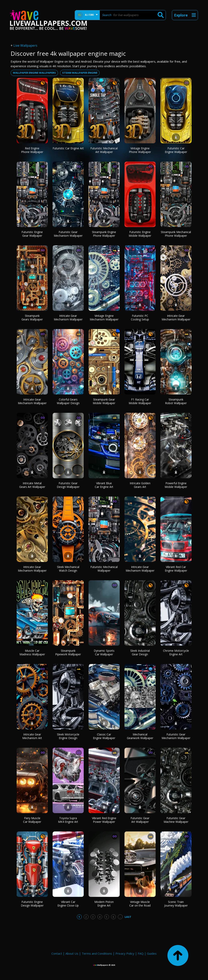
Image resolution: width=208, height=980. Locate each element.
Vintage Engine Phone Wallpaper (140, 150)
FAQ (141, 953)
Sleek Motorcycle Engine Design (68, 736)
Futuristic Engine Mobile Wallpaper (140, 234)
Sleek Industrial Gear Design (140, 652)
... (120, 917)
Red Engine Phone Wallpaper (32, 150)
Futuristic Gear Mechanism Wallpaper (68, 234)
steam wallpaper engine (80, 73)
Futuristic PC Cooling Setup (140, 318)
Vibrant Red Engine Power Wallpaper (104, 820)
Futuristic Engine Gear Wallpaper (32, 234)
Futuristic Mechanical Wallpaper (104, 569)
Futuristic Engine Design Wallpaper (32, 904)
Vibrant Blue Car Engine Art (104, 485)
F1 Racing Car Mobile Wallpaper (140, 401)
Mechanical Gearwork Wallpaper (140, 736)
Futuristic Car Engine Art (68, 148)
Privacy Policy (125, 953)
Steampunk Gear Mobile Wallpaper (104, 401)
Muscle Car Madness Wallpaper (32, 652)
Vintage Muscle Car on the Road (140, 904)
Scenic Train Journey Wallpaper (176, 904)
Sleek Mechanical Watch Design (68, 569)
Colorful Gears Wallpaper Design (68, 401)
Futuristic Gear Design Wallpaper (68, 485)
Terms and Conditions (97, 953)
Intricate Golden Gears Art (140, 485)
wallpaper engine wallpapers (34, 73)
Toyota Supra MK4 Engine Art (68, 820)
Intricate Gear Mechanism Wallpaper (68, 318)
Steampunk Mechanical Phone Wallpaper (176, 234)
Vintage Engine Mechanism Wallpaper (104, 318)
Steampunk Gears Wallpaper (32, 318)
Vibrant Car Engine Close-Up (68, 904)
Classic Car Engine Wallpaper (104, 736)
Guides (152, 953)
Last (128, 917)
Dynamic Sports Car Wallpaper (104, 652)
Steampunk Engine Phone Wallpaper (104, 234)
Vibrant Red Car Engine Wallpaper (176, 569)
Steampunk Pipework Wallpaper (68, 652)
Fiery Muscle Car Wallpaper (32, 820)
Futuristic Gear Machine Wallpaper (176, 820)
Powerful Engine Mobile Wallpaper (176, 485)
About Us (72, 953)
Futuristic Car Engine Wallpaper (176, 150)
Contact (57, 953)
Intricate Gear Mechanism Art (32, 736)
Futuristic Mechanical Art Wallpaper (104, 150)
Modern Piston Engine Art (104, 904)
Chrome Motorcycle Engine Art (176, 652)
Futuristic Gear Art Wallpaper (140, 820)
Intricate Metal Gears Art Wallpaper (32, 485)
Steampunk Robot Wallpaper (176, 401)
